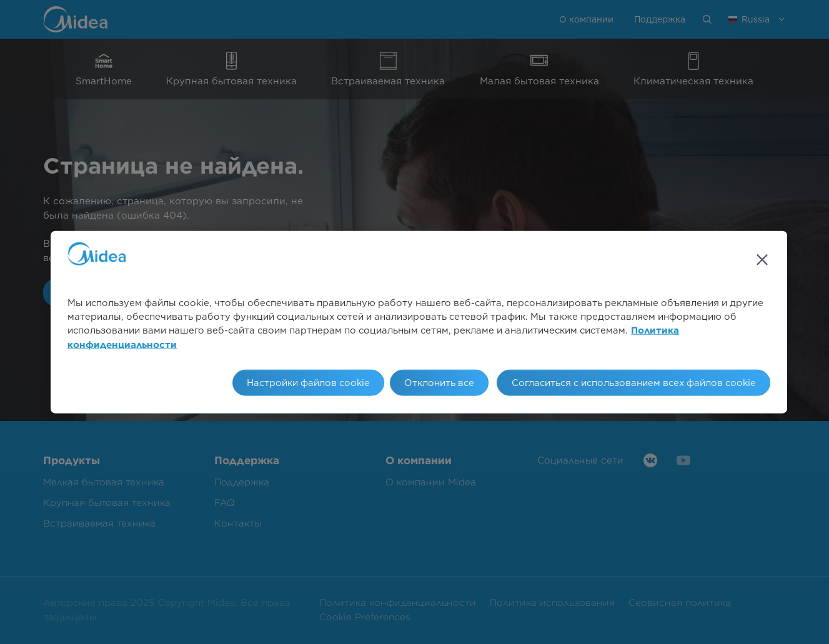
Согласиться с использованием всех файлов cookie (634, 383)
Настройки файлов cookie (308, 383)
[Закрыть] (762, 259)
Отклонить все (439, 383)
